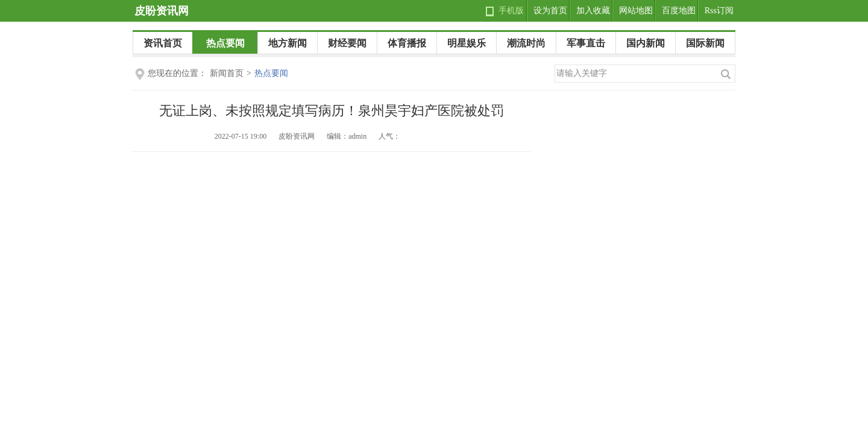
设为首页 (550, 11)
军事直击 (586, 43)
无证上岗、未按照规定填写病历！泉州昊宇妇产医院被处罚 (332, 111)
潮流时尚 (526, 43)
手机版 (511, 11)
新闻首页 (227, 73)
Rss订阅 (719, 11)
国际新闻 (705, 43)
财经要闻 (347, 43)
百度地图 (679, 11)
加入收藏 (593, 11)
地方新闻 (288, 43)
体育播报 (407, 43)
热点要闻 (225, 43)
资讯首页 (163, 43)
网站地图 (636, 11)
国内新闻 (646, 43)
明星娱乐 (467, 43)
